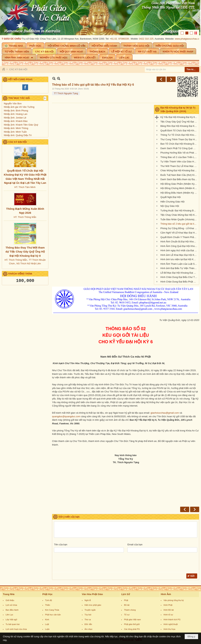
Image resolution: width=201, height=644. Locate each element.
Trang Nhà (9, 594)
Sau (171, 79)
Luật (47, 624)
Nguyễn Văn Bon (13, 103)
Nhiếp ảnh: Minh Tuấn (15, 132)
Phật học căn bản (53, 615)
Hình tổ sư (168, 615)
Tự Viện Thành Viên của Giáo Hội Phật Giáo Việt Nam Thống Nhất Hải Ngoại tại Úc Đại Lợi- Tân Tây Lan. (179, 162)
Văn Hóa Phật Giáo (92, 594)
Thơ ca (88, 620)
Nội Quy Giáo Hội (170, 206)
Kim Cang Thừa (52, 610)
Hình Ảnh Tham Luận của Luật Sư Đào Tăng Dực (179, 264)
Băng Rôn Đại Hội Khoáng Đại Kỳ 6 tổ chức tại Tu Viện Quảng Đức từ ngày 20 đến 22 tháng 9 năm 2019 (179, 126)
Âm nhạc (89, 629)
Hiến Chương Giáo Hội (172, 202)
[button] (19, 57)
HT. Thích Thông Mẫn (25, 217)
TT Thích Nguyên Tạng (66, 93)
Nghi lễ (88, 600)
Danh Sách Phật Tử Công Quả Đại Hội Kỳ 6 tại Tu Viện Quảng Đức (179, 148)
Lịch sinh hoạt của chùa (16, 629)
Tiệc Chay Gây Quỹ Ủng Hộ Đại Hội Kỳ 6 (179, 122)
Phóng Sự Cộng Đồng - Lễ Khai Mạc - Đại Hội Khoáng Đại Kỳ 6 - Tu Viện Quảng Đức (179, 228)
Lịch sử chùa (11, 605)
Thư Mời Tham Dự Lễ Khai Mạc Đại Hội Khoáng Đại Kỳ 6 (179, 166)
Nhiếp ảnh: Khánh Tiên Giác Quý (21, 125)
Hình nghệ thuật (171, 624)
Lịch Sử (126, 594)
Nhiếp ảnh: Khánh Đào (16, 121)
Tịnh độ (49, 600)
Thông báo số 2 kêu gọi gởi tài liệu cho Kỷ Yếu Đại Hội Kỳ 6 (179, 224)
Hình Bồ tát (169, 610)
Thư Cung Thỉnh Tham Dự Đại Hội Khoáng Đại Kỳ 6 (179, 139)
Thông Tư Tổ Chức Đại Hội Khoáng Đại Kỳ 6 (179, 135)
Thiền (48, 605)
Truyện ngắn (90, 610)
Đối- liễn (88, 624)
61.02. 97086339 (121, 39)
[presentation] (82, 563)
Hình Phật (168, 605)
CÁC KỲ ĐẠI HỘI (17, 142)
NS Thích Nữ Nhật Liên (29, 263)
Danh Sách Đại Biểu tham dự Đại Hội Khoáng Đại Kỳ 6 (179, 179)
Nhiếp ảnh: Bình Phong (16, 111)
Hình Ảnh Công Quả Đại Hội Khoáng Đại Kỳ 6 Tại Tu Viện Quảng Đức (179, 246)
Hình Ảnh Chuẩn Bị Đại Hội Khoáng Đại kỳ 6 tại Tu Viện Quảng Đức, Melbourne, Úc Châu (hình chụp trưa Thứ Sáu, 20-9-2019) (179, 242)
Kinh (47, 620)
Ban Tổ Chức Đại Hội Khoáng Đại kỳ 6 (179, 144)
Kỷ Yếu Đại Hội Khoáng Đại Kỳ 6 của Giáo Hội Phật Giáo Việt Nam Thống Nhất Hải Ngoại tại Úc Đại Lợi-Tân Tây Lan (179, 117)
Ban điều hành (12, 610)
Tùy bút (88, 615)
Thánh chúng (130, 610)
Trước (161, 79)
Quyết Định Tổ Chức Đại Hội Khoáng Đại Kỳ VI (179, 131)
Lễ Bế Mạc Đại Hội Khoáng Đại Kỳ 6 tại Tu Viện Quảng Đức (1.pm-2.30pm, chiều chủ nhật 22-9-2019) (179, 273)
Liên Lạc (9, 615)
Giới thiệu (10, 600)
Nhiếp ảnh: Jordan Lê (15, 118)
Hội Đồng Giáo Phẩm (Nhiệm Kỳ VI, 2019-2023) (179, 184)
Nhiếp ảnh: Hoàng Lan (16, 114)
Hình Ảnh (166, 594)
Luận (47, 629)
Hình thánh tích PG (172, 620)
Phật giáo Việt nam (132, 620)
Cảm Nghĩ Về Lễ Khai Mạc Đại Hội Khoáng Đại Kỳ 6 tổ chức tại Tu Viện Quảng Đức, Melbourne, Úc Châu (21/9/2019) (179, 233)
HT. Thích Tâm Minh (25, 187)
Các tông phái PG (132, 629)
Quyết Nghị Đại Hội (171, 197)
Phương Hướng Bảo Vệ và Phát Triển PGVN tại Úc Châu (179, 153)
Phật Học (47, 594)
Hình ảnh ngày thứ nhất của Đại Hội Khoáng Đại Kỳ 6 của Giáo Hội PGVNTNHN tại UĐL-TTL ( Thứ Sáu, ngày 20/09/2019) (179, 250)
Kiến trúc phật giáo (93, 605)
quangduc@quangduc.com (66, 416)
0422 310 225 (148, 39)
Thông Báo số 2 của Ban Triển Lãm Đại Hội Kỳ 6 (179, 157)
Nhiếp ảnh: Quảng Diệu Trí (18, 135)
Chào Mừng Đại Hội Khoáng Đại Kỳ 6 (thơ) (179, 170)
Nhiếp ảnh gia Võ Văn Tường (19, 107)
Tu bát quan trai (13, 624)
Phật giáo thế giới (132, 624)
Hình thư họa (169, 629)
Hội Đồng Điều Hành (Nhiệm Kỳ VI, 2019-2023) (179, 193)
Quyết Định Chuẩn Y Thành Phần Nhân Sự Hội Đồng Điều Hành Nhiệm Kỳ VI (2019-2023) (179, 237)
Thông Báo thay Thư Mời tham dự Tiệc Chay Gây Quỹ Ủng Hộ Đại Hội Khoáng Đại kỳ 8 (25, 252)
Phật (126, 600)
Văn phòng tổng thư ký (174, 600)
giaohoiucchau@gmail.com (165, 413)
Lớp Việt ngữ (11, 620)
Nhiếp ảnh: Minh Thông (16, 128)
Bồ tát (127, 605)
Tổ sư (127, 615)
